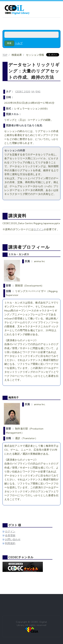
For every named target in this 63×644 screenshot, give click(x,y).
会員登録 (10, 535)
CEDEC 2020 (23, 92)
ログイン (39, 229)
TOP (5, 55)
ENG (38, 92)
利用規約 (10, 543)
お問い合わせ (13, 539)
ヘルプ (19, 43)
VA (33, 92)
